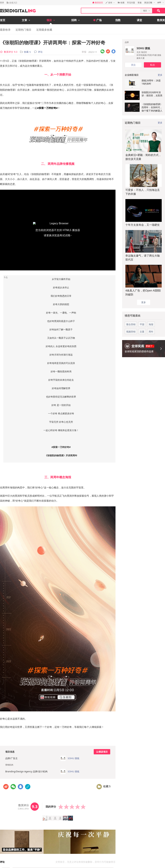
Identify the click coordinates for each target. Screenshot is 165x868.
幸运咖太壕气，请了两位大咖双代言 (143, 258)
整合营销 (131, 324)
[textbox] (111, 11)
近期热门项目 (23, 30)
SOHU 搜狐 (143, 48)
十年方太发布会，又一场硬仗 (143, 225)
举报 (84, 52)
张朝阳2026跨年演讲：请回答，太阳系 (152, 94)
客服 (140, 3)
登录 (2, 3)
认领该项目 (102, 752)
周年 (151, 332)
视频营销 (131, 332)
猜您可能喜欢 (133, 316)
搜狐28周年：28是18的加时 (151, 82)
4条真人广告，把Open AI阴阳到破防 (143, 292)
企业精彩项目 (132, 75)
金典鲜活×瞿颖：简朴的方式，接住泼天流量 (143, 157)
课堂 (139, 20)
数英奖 (161, 20)
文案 (142, 332)
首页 (3, 20)
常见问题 (131, 3)
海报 (151, 324)
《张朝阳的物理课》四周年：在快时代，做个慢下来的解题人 (152, 107)
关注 (133, 65)
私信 (152, 65)
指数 (118, 20)
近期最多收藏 (44, 30)
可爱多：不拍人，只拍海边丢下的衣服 (143, 192)
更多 (160, 123)
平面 (142, 324)
